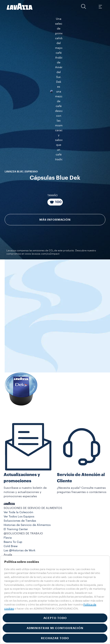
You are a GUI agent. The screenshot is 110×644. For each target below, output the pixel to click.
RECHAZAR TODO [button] (55, 638)
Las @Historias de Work (19, 527)
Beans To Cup (13, 518)
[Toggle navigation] (100, 6)
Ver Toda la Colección (18, 489)
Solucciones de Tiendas (20, 497)
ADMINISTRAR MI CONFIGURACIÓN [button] (55, 628)
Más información (55, 166)
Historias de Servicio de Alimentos (27, 501)
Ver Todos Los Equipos (19, 493)
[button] (84, 6)
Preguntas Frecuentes (18, 535)
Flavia (8, 514)
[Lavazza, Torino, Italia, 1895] (20, 6)
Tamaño (53, 142)
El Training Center (16, 506)
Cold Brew (11, 523)
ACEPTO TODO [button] (55, 618)
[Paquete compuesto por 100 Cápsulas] (55, 149)
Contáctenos (12, 540)
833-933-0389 (17, 548)
